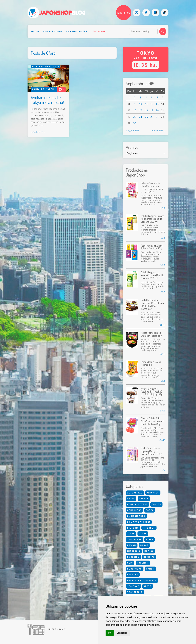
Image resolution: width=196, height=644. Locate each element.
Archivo (132, 147)
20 (157, 110)
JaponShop (124, 13)
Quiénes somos (53, 31)
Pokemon (143, 563)
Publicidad (135, 569)
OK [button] (110, 633)
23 (135, 117)
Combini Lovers (77, 31)
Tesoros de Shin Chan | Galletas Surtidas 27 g (152, 247)
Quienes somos (57, 629)
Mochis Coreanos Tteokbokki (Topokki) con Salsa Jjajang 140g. (152, 391)
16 (135, 110)
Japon (50, 89)
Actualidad (135, 493)
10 (140, 104)
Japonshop (98, 31)
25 (146, 117)
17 (140, 110)
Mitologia (134, 551)
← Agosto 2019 (132, 130)
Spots (148, 586)
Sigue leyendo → (38, 132)
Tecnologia (135, 592)
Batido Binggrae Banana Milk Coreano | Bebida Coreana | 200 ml (152, 219)
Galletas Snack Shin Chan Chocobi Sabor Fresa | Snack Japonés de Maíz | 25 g (152, 187)
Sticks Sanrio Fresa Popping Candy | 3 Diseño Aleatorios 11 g (151, 451)
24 (140, 117)
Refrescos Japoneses (142, 580)
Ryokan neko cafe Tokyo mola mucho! (47, 100)
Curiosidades (136, 516)
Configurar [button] (122, 633)
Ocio (130, 563)
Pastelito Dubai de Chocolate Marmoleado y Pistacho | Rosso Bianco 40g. (152, 304)
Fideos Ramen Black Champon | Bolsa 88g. (151, 334)
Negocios (133, 557)
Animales (38, 89)
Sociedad (133, 586)
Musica (149, 551)
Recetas (133, 575)
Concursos (134, 510)
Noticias (149, 557)
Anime (131, 499)
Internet (149, 528)
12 (152, 104)
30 (135, 123)
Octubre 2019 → (158, 130)
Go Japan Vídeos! (139, 522)
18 (146, 110)
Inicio (35, 31)
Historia (133, 528)
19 (152, 110)
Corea (150, 510)
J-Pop (131, 534)
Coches (144, 499)
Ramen (150, 569)
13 (157, 104)
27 (157, 117)
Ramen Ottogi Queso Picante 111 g (151, 363)
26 (152, 117)
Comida (156, 504)
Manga (144, 545)
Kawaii (132, 545)
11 (146, 104)
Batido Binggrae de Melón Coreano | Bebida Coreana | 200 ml (152, 275)
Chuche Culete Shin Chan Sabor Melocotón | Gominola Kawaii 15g (152, 421)
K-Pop (150, 539)
